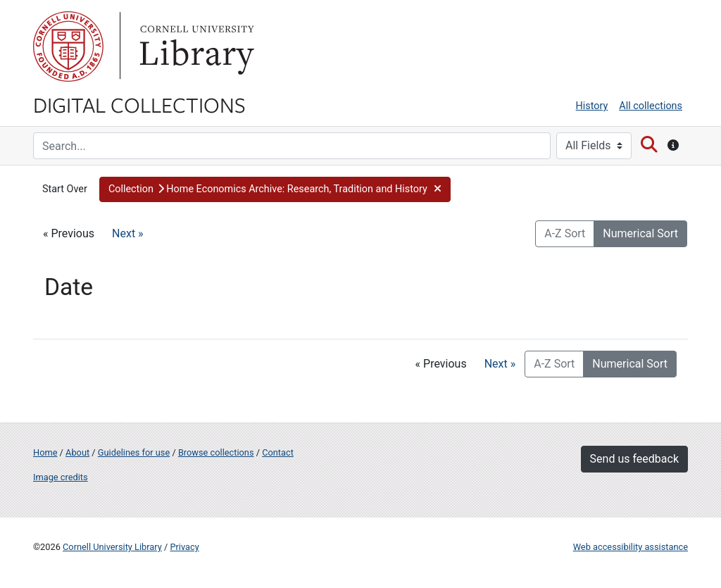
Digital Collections (139, 104)
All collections (651, 106)
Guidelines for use (134, 452)
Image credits (61, 477)
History (592, 106)
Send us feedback (634, 459)
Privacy (184, 547)
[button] (275, 189)
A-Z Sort (565, 233)
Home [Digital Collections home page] (45, 452)
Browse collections (216, 452)
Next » (128, 233)
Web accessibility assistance (631, 547)
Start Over (65, 189)
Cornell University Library (112, 547)
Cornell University (68, 46)
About (77, 452)
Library (195, 46)
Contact (278, 452)
